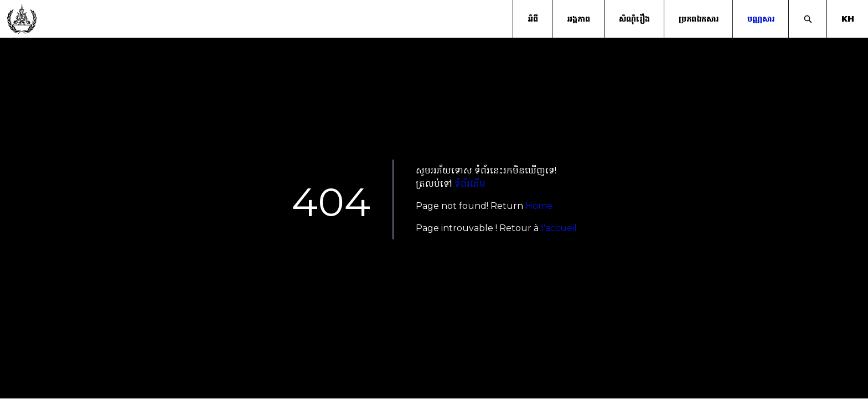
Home (539, 206)
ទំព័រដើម (470, 184)
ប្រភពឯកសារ (699, 19)
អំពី (533, 19)
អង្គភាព (578, 19)
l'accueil (559, 228)
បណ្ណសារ (761, 19)
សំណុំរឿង (634, 19)
